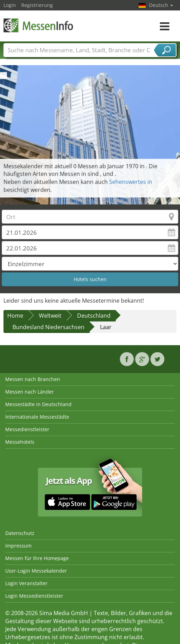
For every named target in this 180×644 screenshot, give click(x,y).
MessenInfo (38, 25)
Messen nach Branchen (33, 379)
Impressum (18, 546)
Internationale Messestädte (37, 417)
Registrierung (37, 5)
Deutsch (161, 5)
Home (15, 316)
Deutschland (94, 316)
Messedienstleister (27, 429)
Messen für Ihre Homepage (37, 558)
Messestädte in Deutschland (38, 404)
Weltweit (50, 316)
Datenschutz (20, 533)
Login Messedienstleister (34, 596)
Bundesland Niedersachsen (48, 327)
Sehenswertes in (131, 182)
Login (10, 5)
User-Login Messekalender (36, 571)
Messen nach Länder (30, 392)
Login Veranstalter (26, 583)
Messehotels (20, 442)
